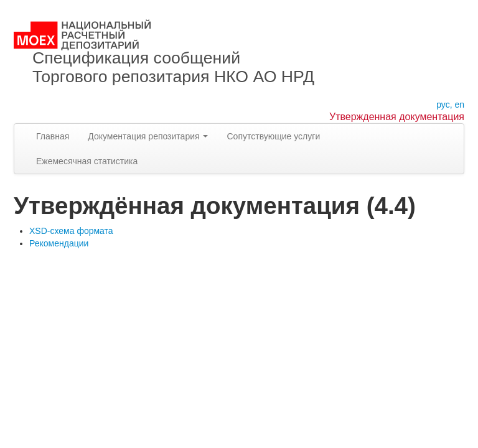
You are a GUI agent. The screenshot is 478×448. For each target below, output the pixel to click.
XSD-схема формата (71, 231)
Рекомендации (59, 243)
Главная (53, 136)
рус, (444, 105)
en (459, 105)
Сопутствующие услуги (273, 136)
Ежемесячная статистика (87, 161)
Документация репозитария (148, 136)
